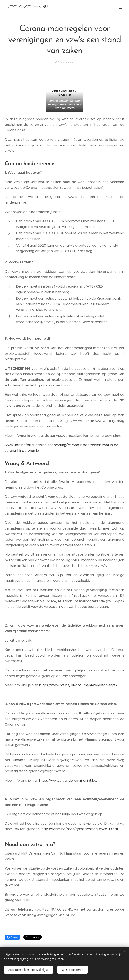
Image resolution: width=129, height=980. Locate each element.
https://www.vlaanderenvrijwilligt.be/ (68, 780)
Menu (121, 7)
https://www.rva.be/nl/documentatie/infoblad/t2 (78, 685)
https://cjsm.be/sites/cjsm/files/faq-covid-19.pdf (80, 829)
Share (12, 937)
